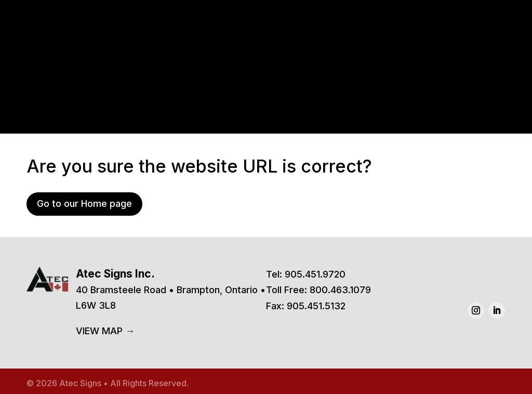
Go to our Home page (84, 203)
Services (361, 50)
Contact (470, 50)
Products (295, 50)
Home (247, 50)
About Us (416, 50)
